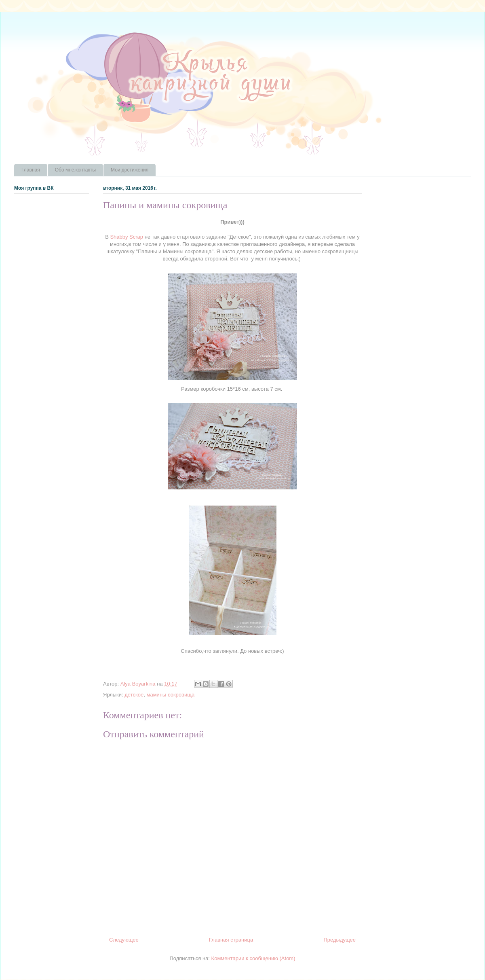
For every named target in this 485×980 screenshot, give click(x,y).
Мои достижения (130, 170)
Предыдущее (339, 940)
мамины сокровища (171, 695)
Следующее (124, 940)
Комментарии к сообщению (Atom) (253, 958)
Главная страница (231, 940)
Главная (31, 170)
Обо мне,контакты (75, 170)
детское (134, 695)
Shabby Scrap (126, 237)
